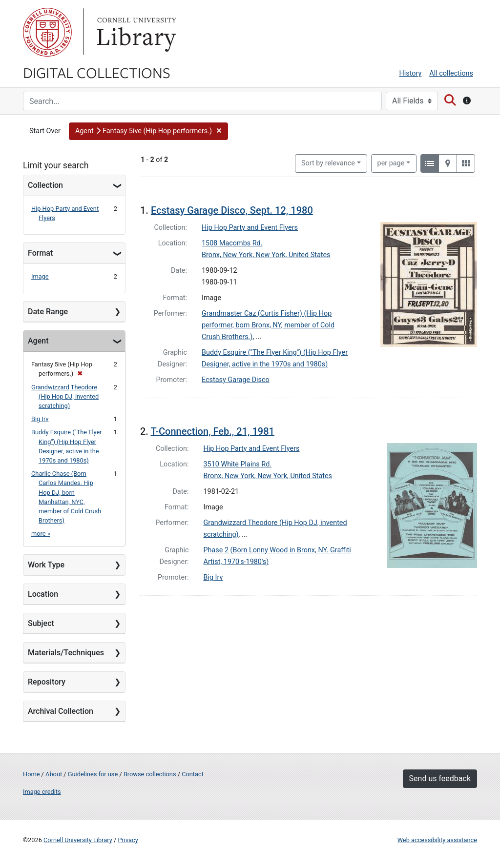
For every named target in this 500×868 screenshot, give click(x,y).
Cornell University (47, 32)
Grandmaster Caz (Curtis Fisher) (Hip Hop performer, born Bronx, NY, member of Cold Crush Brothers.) (268, 325)
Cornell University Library (78, 840)
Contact (193, 774)
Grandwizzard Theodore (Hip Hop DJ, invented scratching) (65, 396)
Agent (38, 341)
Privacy (128, 840)
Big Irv (40, 419)
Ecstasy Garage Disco (236, 380)
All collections (451, 73)
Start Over (45, 131)
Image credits (42, 792)
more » (41, 534)
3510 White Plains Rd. (238, 464)
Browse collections (150, 774)
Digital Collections (97, 72)
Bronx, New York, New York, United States (266, 255)
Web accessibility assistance (437, 840)
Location (43, 594)
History (411, 73)
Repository (47, 682)
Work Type (46, 565)
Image (40, 276)
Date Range (48, 312)
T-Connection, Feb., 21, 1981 (212, 431)
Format (40, 253)
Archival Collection (61, 711)
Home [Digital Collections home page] (31, 774)
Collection (45, 185)
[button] (149, 131)
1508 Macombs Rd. (232, 243)
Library (135, 32)
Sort (328, 163)
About (54, 774)
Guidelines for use (93, 774)
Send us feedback (440, 778)
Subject (41, 623)
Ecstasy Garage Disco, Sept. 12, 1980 (232, 210)
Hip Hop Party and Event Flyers (250, 228)
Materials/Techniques (66, 653)
